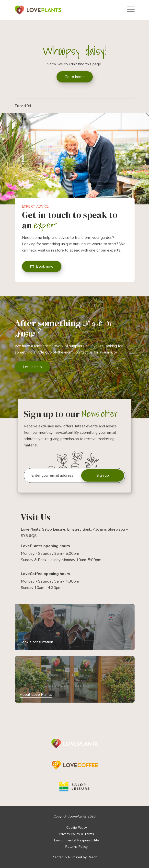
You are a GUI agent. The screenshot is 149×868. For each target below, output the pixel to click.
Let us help (32, 367)
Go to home (75, 77)
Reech (92, 857)
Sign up (103, 475)
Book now (42, 266)
